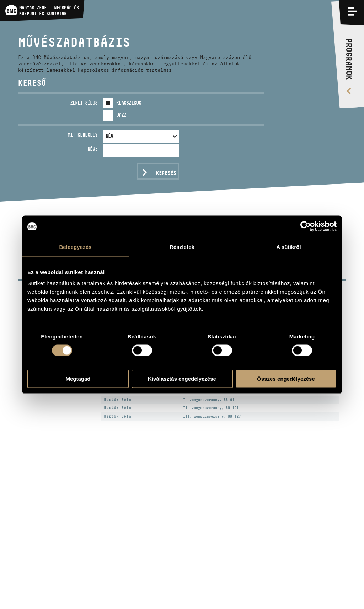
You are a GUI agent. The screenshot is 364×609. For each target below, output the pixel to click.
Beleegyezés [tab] (75, 247)
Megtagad (78, 379)
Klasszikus (129, 103)
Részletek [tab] (182, 247)
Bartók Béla (117, 400)
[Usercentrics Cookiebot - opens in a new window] (306, 226)
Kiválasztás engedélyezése (182, 379)
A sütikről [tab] (289, 247)
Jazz (121, 115)
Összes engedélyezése (286, 379)
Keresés (166, 173)
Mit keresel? (82, 135)
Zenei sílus (84, 103)
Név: (92, 149)
